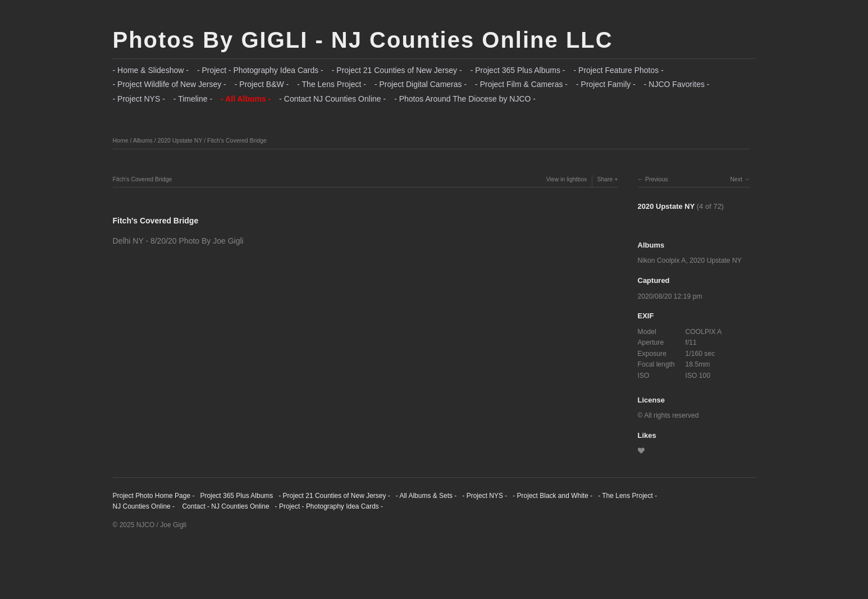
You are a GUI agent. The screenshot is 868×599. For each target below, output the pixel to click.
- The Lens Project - (332, 84)
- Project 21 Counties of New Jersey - (397, 70)
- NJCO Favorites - (677, 84)
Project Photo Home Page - (154, 496)
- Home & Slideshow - (151, 70)
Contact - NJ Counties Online (225, 506)
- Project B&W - (262, 84)
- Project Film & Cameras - (521, 84)
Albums (143, 140)
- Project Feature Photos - (619, 70)
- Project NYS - (139, 99)
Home (121, 140)
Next (736, 179)
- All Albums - (246, 99)
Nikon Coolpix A (662, 260)
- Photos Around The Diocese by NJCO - (465, 99)
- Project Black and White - (552, 496)
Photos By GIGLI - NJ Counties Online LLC (363, 40)
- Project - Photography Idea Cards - (260, 70)
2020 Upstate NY (180, 140)
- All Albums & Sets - (426, 496)
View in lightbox (567, 179)
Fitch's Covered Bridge (237, 140)
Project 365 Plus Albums (236, 496)
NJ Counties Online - (144, 506)
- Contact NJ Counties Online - (332, 99)
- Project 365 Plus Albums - (518, 70)
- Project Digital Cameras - (421, 84)
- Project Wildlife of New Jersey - (170, 84)
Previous (657, 179)
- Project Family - (606, 84)
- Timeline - (193, 99)
